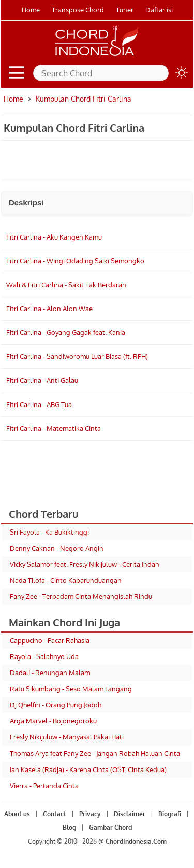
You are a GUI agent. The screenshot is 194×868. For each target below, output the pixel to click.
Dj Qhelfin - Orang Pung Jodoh (56, 705)
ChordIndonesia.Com (136, 841)
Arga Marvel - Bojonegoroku (53, 721)
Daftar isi (159, 10)
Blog (69, 827)
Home (31, 10)
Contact (55, 814)
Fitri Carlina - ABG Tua (39, 404)
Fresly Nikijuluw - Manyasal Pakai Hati (67, 737)
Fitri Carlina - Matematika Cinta (54, 428)
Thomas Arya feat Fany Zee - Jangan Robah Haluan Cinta (95, 753)
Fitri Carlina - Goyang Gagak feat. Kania (66, 332)
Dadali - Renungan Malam (50, 673)
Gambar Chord (110, 827)
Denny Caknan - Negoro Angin (57, 548)
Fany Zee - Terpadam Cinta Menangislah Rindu (81, 596)
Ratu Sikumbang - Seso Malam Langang (71, 689)
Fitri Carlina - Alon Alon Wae (49, 309)
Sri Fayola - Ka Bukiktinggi (49, 532)
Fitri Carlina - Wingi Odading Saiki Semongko (75, 261)
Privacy (90, 814)
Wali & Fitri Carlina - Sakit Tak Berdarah (66, 285)
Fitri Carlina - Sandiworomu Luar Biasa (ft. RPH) (77, 356)
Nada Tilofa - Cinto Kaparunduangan (66, 580)
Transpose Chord (78, 10)
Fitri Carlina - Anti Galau (42, 380)
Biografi (170, 814)
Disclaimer (130, 814)
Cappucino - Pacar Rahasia (50, 640)
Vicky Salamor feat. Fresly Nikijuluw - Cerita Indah (84, 564)
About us (17, 814)
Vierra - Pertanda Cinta (44, 786)
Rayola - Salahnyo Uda (44, 656)
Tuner (125, 10)
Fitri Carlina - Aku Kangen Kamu (54, 237)
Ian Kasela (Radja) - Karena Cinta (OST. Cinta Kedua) (88, 769)
